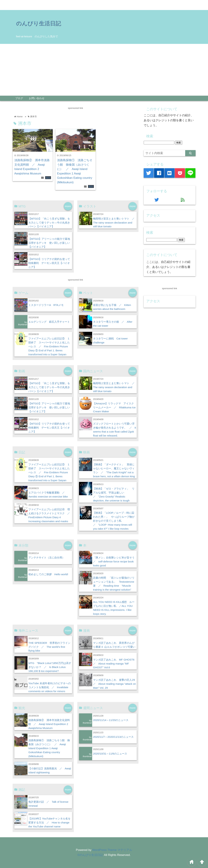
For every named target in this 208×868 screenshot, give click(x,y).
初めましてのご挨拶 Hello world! (48, 574)
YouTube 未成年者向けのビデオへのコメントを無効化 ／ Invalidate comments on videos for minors (49, 687)
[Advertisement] (104, 70)
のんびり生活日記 (39, 23)
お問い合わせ (37, 98)
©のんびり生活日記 (90, 855)
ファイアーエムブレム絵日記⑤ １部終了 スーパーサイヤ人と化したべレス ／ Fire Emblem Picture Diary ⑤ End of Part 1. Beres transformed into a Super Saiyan (49, 346)
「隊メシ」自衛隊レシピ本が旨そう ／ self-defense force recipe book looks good (115, 561)
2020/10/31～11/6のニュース (110, 754)
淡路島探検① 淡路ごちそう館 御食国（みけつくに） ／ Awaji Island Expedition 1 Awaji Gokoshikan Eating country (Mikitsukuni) (49, 748)
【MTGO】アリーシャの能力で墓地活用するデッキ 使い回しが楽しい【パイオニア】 (49, 243)
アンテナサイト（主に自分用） (47, 558)
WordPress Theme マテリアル (112, 850)
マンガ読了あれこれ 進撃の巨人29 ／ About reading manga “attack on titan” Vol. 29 (115, 684)
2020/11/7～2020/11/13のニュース (113, 737)
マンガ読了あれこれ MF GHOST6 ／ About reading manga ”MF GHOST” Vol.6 (115, 664)
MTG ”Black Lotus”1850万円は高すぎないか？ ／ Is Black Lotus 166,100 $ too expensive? (50, 667)
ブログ (19, 98)
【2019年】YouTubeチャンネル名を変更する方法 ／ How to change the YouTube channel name (49, 822)
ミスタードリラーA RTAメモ (46, 305)
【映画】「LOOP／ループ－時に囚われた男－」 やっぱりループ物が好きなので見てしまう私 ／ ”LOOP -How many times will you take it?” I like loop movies (114, 521)
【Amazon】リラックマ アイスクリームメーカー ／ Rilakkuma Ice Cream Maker (114, 407)
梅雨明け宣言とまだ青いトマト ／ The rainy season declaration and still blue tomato (115, 223)
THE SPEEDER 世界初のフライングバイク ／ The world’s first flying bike (49, 647)
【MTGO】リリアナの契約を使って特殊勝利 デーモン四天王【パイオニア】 (49, 263)
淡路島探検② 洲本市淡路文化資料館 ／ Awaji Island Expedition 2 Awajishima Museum (49, 724)
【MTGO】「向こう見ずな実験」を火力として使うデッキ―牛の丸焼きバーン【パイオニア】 (49, 223)
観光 (48, 178)
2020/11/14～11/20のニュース (111, 720)
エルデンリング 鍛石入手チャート (49, 322)
